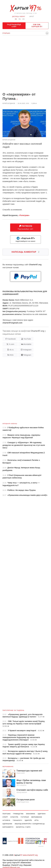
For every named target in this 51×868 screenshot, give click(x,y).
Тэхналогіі (18, 820)
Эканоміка (31, 814)
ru (20, 19)
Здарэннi (42, 814)
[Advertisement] (25, 64)
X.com (11, 344)
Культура (14, 817)
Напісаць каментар (25, 252)
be (16, 19)
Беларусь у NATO (23, 827)
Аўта (37, 820)
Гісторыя (25, 817)
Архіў (32, 17)
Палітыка (7, 814)
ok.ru (11, 350)
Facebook (12, 339)
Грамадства (18, 814)
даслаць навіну (19, 17)
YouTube (27, 339)
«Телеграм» (24, 215)
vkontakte (27, 344)
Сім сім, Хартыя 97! (37, 26)
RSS (11, 355)
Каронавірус (8, 827)
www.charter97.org (30, 855)
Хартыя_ (25, 8)
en (24, 19)
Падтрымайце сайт (14, 26)
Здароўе (28, 820)
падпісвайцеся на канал (25, 239)
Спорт (5, 817)
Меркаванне (8, 767)
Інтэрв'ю (6, 820)
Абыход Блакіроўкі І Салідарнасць (30, 824)
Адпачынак (7, 824)
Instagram (27, 350)
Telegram (27, 355)
